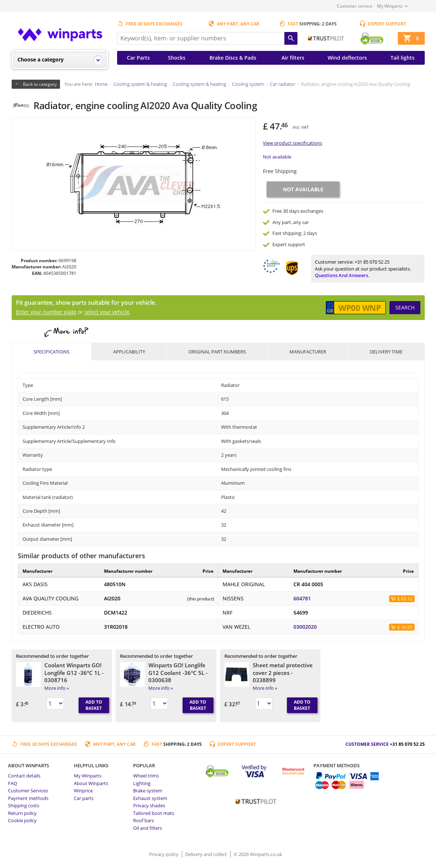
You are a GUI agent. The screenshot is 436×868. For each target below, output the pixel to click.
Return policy (22, 813)
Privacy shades (149, 805)
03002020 (305, 627)
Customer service (355, 6)
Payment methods (28, 798)
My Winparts (390, 6)
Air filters (293, 58)
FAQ (13, 783)
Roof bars (143, 820)
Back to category (40, 84)
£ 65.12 (405, 599)
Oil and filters (147, 828)
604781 (302, 599)
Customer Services (28, 791)
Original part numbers (217, 352)
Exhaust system (150, 798)
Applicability (129, 352)
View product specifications (293, 143)
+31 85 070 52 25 (372, 262)
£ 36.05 (405, 627)
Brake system (148, 791)
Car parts (84, 798)
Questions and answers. (342, 275)
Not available (277, 157)
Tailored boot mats (154, 813)
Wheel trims (146, 776)
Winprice (83, 791)
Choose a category (41, 59)
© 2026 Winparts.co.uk (258, 854)
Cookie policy (22, 820)
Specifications (51, 352)
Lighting (142, 783)
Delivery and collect (207, 854)
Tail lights (403, 58)
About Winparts (91, 783)
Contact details (24, 776)
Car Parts (138, 58)
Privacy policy (164, 854)
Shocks (177, 58)
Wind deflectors (347, 58)
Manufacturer (308, 352)
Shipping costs (24, 805)
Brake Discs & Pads (233, 58)
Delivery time (386, 352)
